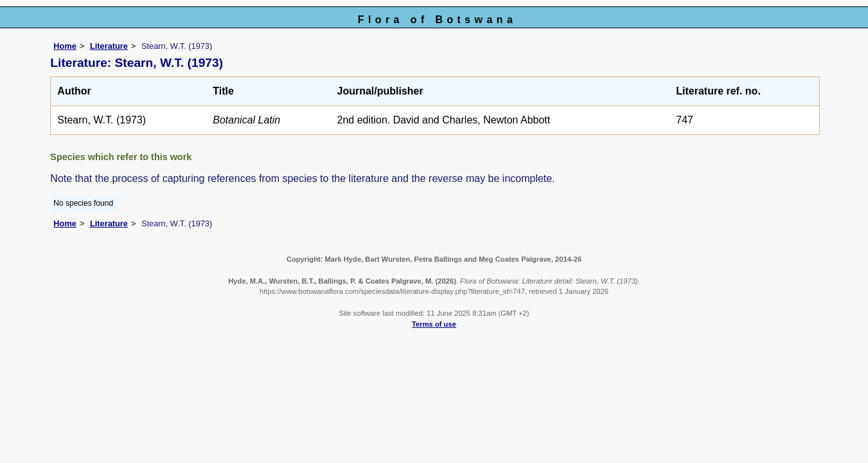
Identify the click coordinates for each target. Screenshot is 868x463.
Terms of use (434, 324)
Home (65, 46)
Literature (109, 46)
